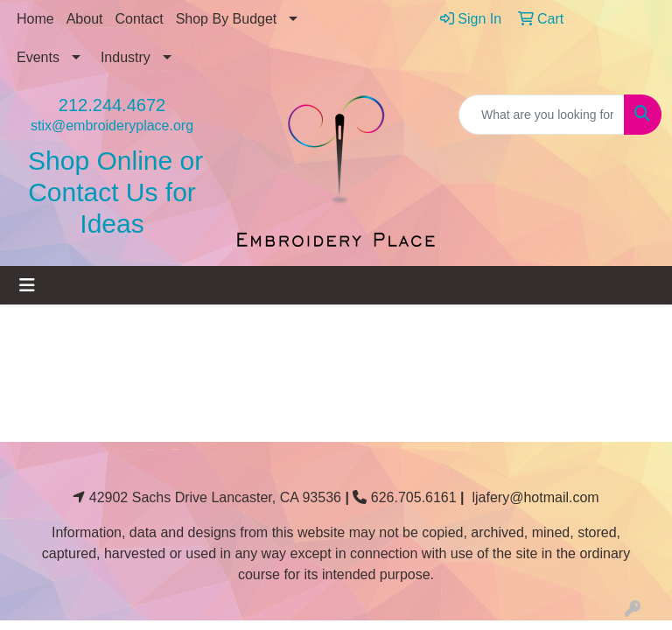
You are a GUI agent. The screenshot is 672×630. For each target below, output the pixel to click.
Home (35, 19)
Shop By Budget (227, 19)
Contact (140, 19)
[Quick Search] (542, 115)
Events (38, 57)
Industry (126, 57)
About (85, 19)
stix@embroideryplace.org (112, 126)
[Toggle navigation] (27, 285)
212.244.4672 (112, 105)
